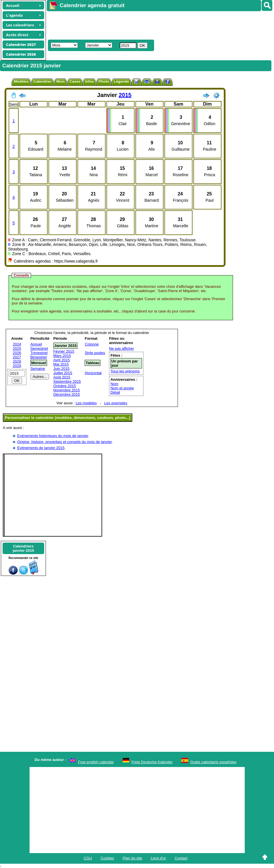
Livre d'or (158, 858)
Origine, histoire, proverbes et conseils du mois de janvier (65, 442)
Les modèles (86, 403)
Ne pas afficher (122, 348)
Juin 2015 (61, 369)
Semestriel (39, 348)
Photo (104, 81)
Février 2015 (64, 351)
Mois (61, 81)
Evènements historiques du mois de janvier (53, 436)
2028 (17, 361)
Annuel (36, 344)
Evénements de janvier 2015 (41, 448)
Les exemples (116, 403)
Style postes (95, 353)
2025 (17, 348)
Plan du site (133, 858)
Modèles (21, 81)
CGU (88, 858)
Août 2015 (62, 377)
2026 (17, 353)
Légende (121, 81)
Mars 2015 (62, 356)
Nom (114, 384)
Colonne (92, 344)
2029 (17, 366)
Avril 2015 (62, 360)
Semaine (38, 369)
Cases (75, 81)
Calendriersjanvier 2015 (23, 548)
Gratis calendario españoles (213, 762)
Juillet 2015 (63, 373)
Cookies (107, 858)
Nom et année (122, 388)
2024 (17, 344)
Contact (181, 858)
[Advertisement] (151, 25)
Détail (115, 392)
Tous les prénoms (125, 371)
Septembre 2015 (67, 381)
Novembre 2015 (67, 390)
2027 (17, 357)
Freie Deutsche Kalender (152, 762)
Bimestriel (39, 357)
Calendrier (42, 81)
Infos (89, 81)
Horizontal (93, 373)
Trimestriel (39, 353)
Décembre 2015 (67, 394)
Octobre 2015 (65, 386)
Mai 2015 (61, 364)
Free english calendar (96, 762)
